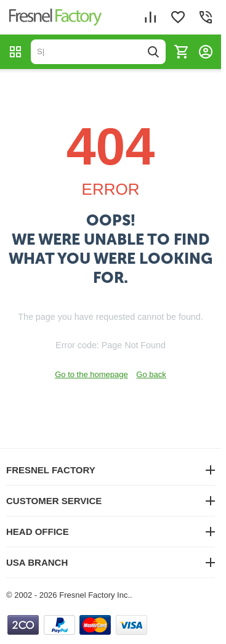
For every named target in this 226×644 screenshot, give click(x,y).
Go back (151, 374)
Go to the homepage (91, 374)
